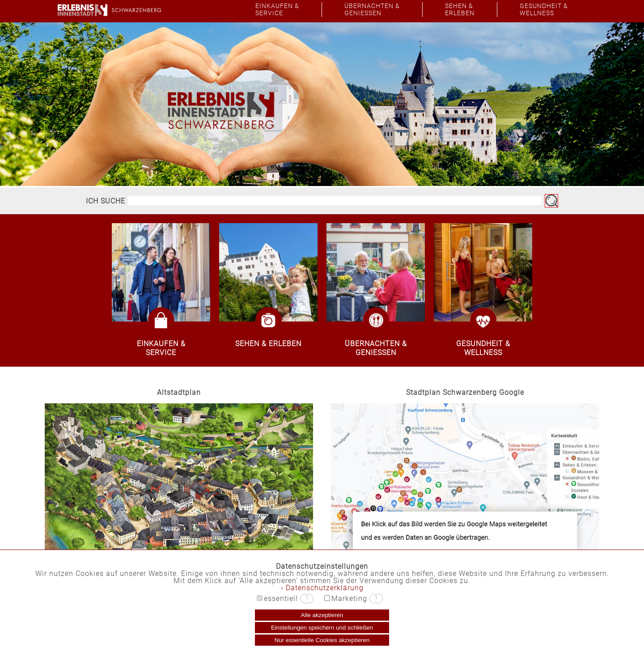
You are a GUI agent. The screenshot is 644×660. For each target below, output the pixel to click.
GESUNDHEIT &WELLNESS (544, 10)
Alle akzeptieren (322, 615)
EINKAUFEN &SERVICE (277, 10)
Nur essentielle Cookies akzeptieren (322, 640)
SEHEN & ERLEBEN (268, 344)
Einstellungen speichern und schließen (322, 628)
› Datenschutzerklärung (322, 588)
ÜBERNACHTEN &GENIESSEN (372, 10)
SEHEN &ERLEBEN (460, 10)
